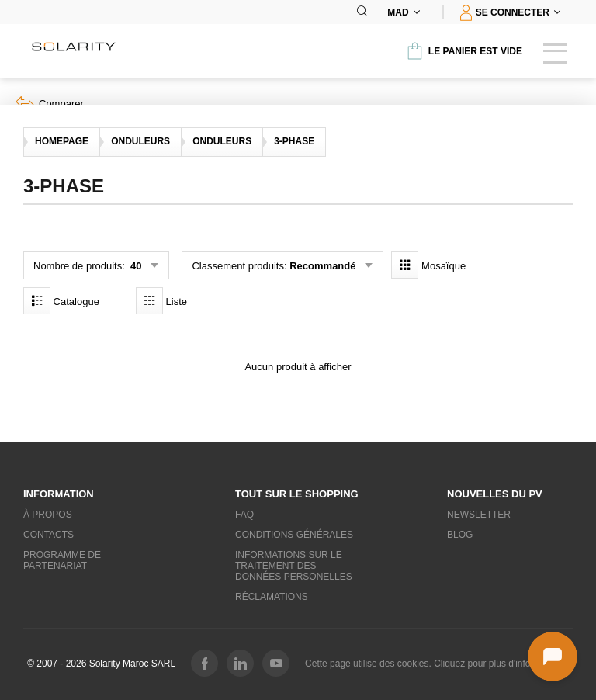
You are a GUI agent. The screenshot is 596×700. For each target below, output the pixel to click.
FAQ (244, 515)
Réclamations (272, 597)
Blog (460, 535)
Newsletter (479, 515)
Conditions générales (294, 535)
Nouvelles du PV (495, 494)
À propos (48, 515)
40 (134, 266)
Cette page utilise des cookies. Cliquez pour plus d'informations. (437, 664)
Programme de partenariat (62, 560)
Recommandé (322, 266)
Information (59, 494)
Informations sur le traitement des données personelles (294, 566)
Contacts (49, 535)
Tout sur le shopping (297, 494)
